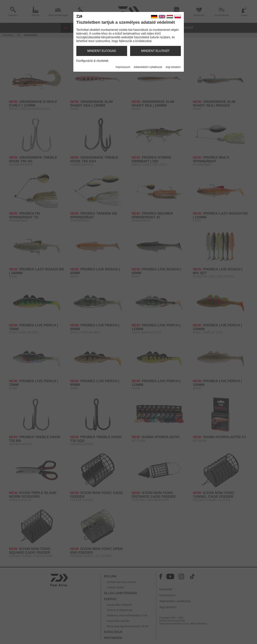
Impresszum (123, 67)
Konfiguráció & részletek (92, 61)
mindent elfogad (102, 51)
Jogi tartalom (173, 67)
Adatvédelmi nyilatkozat (148, 67)
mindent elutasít (155, 51)
